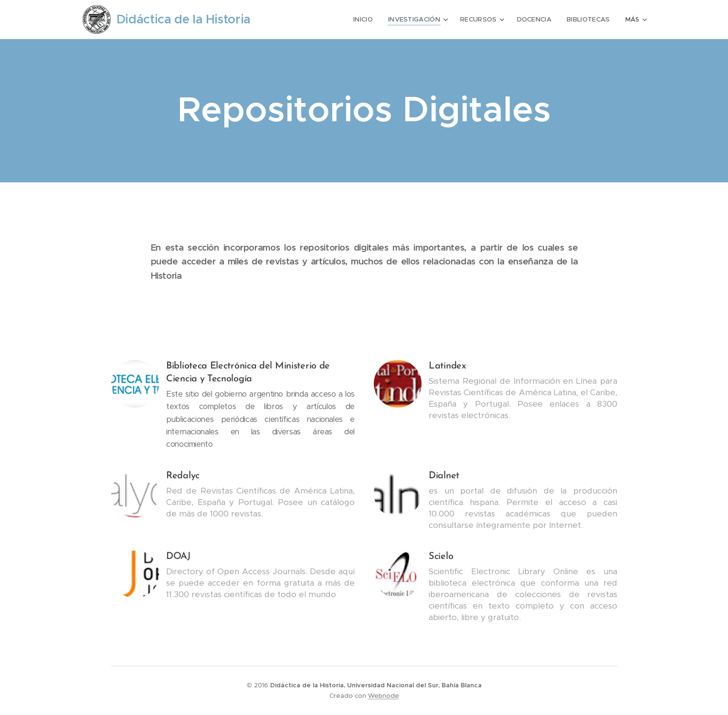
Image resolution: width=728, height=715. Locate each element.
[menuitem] (370, 20)
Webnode (384, 696)
